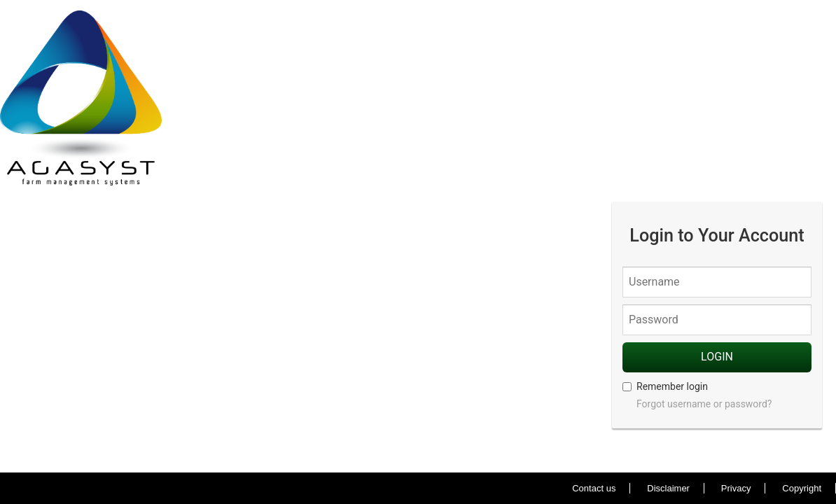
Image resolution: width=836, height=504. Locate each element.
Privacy (736, 488)
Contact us (594, 488)
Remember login (665, 386)
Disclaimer (668, 488)
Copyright (802, 488)
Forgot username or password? (704, 404)
